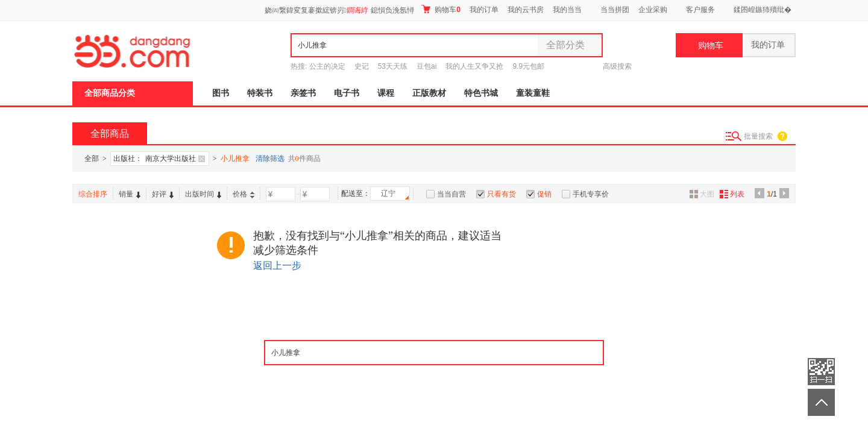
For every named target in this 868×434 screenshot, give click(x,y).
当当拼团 (615, 10)
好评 (163, 194)
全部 (92, 159)
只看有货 (502, 194)
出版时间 (203, 194)
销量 (130, 194)
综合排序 (93, 194)
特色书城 (481, 93)
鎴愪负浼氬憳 (392, 10)
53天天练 (393, 66)
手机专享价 (591, 194)
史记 (362, 66)
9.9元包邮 (528, 66)
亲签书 (303, 93)
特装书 (260, 93)
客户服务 (700, 10)
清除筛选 (270, 159)
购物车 (441, 9)
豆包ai (426, 66)
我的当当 (567, 10)
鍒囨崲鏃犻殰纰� (763, 10)
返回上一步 (277, 266)
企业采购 (653, 10)
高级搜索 (617, 66)
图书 (221, 93)
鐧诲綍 (357, 10)
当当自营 (451, 194)
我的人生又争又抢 (474, 66)
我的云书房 (526, 10)
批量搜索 (758, 136)
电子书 (347, 93)
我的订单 (484, 10)
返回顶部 (821, 402)
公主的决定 (327, 66)
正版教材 (429, 93)
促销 (544, 194)
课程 (386, 93)
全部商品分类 (110, 93)
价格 (244, 194)
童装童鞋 (533, 93)
